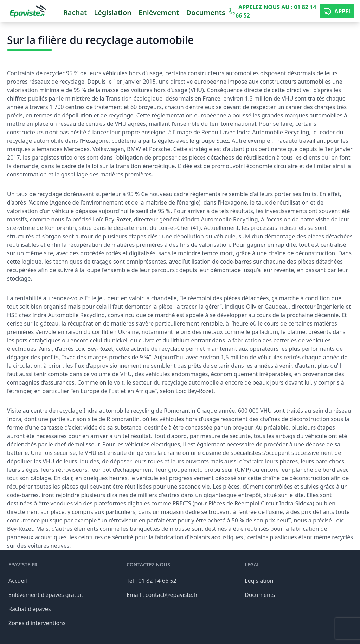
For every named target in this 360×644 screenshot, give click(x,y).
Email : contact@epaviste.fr (162, 595)
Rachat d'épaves (30, 609)
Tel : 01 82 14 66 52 (152, 581)
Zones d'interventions (37, 623)
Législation (113, 12)
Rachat (75, 12)
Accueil (18, 581)
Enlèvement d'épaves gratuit (46, 595)
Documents (205, 12)
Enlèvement (159, 12)
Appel (337, 11)
